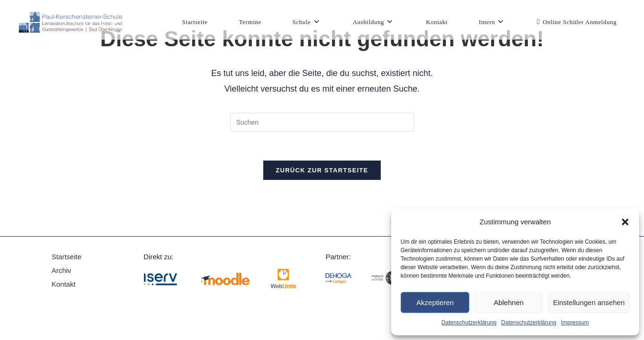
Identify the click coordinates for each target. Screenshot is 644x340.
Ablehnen (508, 302)
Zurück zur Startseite (322, 170)
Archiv (62, 270)
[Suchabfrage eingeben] (322, 122)
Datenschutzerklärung (469, 323)
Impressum (575, 323)
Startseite (66, 257)
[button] (625, 222)
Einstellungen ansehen (589, 302)
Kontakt (63, 284)
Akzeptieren (435, 302)
